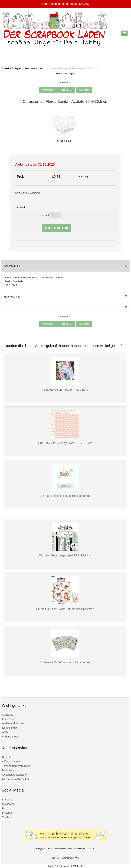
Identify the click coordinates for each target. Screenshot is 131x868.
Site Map (56, 858)
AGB (5, 732)
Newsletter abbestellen (15, 779)
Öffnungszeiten (11, 761)
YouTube (7, 817)
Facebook (8, 799)
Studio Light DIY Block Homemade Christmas (65, 609)
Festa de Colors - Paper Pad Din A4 (65, 390)
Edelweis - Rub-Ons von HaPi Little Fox (65, 662)
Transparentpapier (34, 68)
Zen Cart (90, 849)
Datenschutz (9, 728)
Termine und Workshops (16, 766)
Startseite (6, 68)
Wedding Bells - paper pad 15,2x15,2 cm (65, 555)
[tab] (65, 306)
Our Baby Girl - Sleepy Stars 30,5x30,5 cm (65, 443)
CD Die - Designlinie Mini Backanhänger (65, 496)
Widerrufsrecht (11, 737)
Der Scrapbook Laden (63, 849)
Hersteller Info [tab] (65, 297)
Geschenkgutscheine (14, 775)
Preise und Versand (14, 723)
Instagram (8, 804)
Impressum (9, 719)
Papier (18, 68)
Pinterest (7, 813)
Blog (5, 808)
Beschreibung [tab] (65, 266)
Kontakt (7, 757)
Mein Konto (9, 770)
